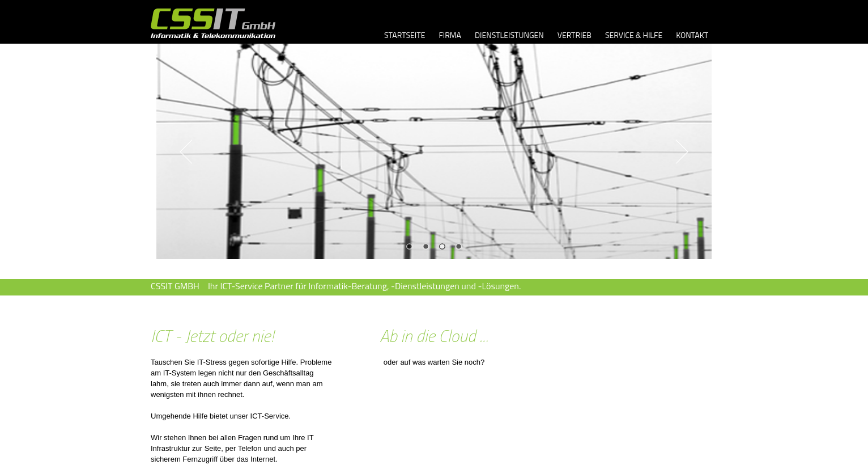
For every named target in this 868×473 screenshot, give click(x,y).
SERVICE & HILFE (634, 35)
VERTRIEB (575, 35)
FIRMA (450, 35)
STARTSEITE (405, 35)
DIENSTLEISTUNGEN (509, 35)
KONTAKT (692, 35)
